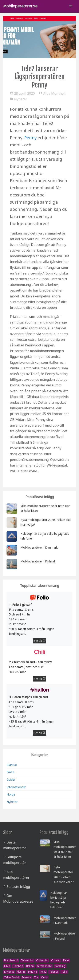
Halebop (18, 966)
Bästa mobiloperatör (15, 845)
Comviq (56, 960)
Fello (66, 960)
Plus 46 (21, 972)
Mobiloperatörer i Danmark (39, 547)
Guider (11, 779)
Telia (64, 972)
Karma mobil (44, 966)
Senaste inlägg (18, 887)
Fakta (10, 772)
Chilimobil (42, 960)
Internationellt (16, 787)
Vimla (44, 977)
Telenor (54, 972)
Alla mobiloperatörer (16, 875)
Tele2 (43, 972)
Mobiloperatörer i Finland (38, 561)
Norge (11, 794)
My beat (9, 972)
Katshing (60, 966)
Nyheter (12, 802)
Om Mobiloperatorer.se (18, 898)
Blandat (12, 765)
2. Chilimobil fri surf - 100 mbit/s (31, 662)
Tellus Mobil (12, 977)
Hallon (30, 966)
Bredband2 (11, 960)
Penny (30, 138)
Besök (39, 641)
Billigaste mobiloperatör (15, 860)
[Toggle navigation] (71, 6)
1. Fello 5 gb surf (20, 605)
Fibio (7, 966)
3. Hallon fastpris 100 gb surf (29, 697)
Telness (26, 977)
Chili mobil (27, 960)
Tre (36, 977)
